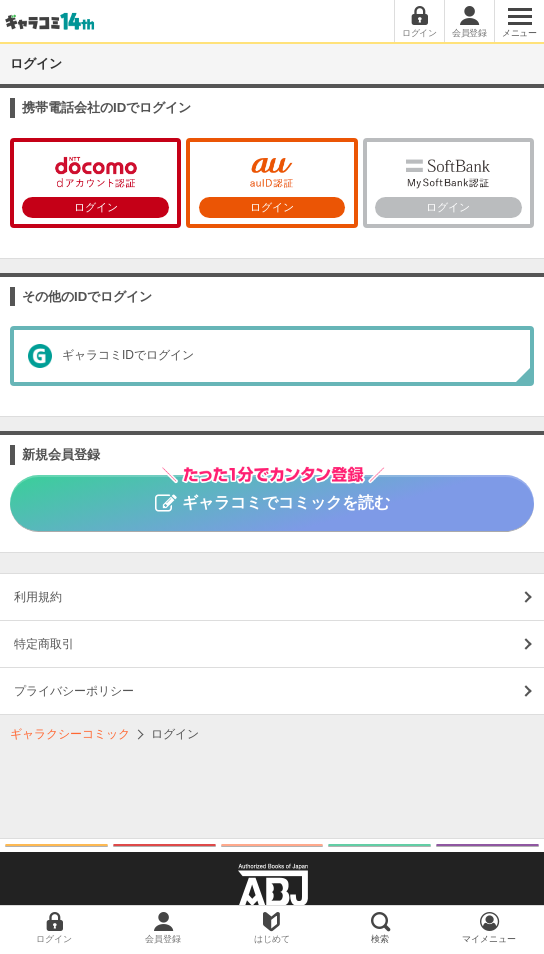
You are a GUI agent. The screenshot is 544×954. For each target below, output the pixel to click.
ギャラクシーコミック (70, 734)
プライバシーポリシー (74, 691)
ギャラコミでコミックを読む (272, 493)
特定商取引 (44, 644)
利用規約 (38, 597)
